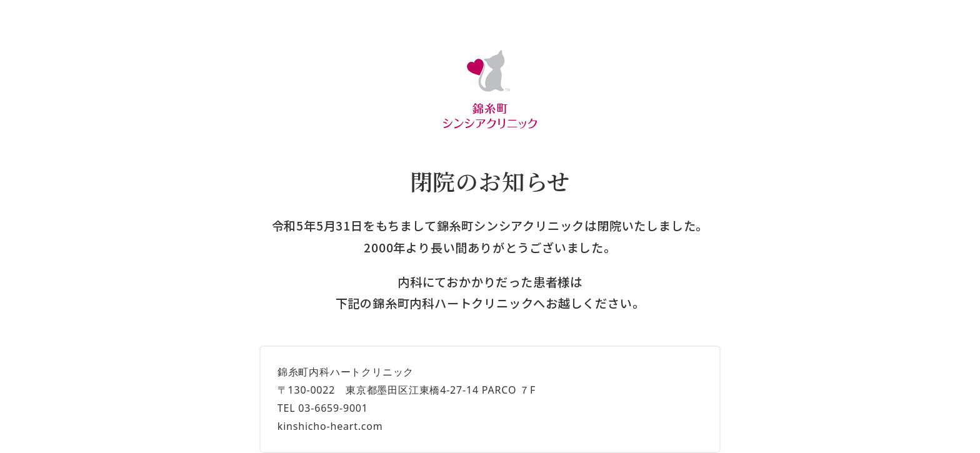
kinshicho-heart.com (330, 426)
